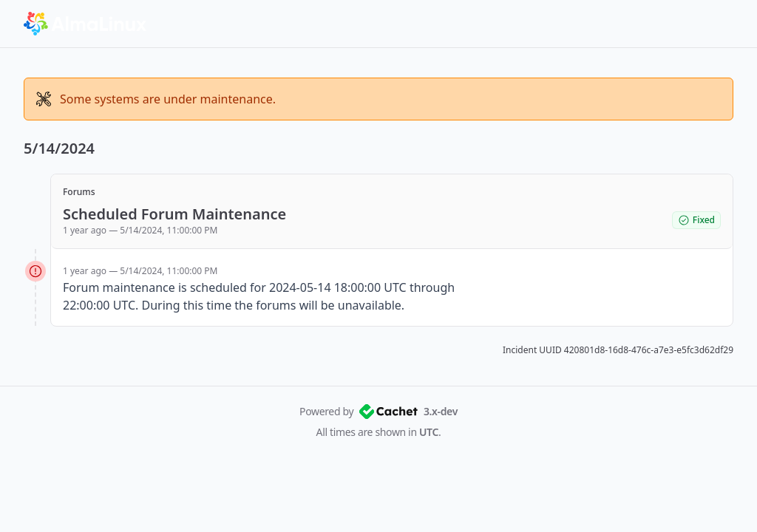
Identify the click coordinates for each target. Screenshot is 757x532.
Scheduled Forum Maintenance (174, 214)
